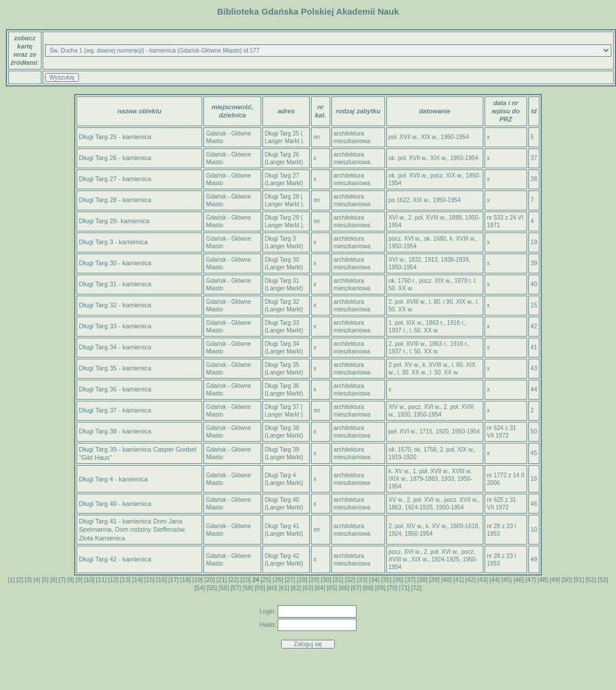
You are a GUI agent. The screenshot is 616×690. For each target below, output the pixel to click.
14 (137, 580)
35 (386, 580)
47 (531, 580)
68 (368, 588)
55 (212, 588)
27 (290, 580)
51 (579, 580)
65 (332, 588)
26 (278, 580)
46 (518, 580)
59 (260, 588)
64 (320, 588)
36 (398, 580)
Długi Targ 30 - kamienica (115, 263)
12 (113, 580)
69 (380, 588)
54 (200, 588)
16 (161, 580)
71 (404, 588)
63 (308, 588)
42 (470, 580)
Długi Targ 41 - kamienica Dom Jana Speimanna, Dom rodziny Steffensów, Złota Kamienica (132, 530)
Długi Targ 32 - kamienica (115, 305)
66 (344, 588)
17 (174, 580)
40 (447, 580)
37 (410, 580)
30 (326, 580)
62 (296, 588)
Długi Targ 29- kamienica (114, 221)
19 (198, 580)
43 (482, 580)
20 (210, 580)
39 (434, 580)
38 (423, 580)
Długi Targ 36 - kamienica (115, 389)
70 (392, 588)
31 (338, 580)
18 (185, 580)
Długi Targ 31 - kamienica (115, 284)
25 (266, 580)
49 (555, 580)
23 (245, 580)
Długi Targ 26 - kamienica (115, 158)
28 (302, 580)
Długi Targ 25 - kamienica (115, 137)
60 (272, 588)
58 (248, 588)
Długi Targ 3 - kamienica (113, 242)
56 (224, 588)
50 (567, 580)
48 (542, 580)
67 (356, 588)
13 (125, 580)
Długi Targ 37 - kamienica (115, 410)
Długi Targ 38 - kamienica (115, 431)
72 (416, 588)
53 (603, 580)
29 (314, 580)
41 (458, 580)
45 (507, 580)
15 (150, 580)
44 (494, 580)
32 (350, 580)
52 (591, 580)
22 (234, 580)
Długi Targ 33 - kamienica (115, 326)
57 (236, 588)
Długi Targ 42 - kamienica (115, 559)
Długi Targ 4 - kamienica (113, 479)
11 (101, 580)
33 (362, 580)
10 (89, 580)
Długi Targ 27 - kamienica (115, 179)
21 (222, 580)
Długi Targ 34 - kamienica (115, 347)
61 (284, 588)
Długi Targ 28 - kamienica (115, 200)
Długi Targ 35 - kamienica (115, 368)
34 (374, 580)
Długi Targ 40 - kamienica (115, 504)
